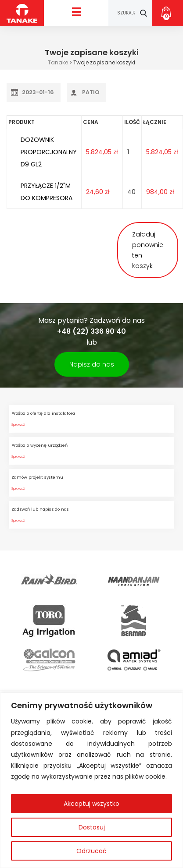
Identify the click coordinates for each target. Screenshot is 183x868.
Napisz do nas (92, 364)
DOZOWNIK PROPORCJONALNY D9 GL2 (49, 152)
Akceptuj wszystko (91, 804)
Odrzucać (91, 851)
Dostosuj (92, 827)
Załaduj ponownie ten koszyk (148, 250)
